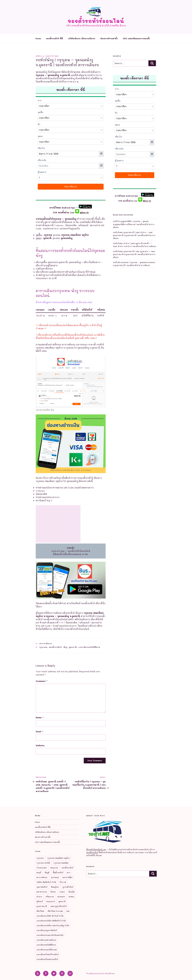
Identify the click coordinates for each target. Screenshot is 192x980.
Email (39, 731)
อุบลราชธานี (42, 906)
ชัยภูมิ (47, 872)
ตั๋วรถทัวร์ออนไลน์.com (96, 849)
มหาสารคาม (42, 892)
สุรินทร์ (40, 901)
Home (38, 38)
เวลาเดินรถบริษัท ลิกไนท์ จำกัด (50, 916)
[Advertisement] (58, 524)
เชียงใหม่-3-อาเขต (55, 911)
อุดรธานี (73, 647)
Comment (42, 681)
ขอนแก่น (54, 868)
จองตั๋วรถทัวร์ (55, 647)
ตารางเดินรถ (46, 644)
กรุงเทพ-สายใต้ (43, 863)
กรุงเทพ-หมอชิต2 (61, 863)
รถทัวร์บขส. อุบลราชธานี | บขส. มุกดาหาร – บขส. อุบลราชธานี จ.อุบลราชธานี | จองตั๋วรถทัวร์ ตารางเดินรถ (134, 254)
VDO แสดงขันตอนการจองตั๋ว (136, 38)
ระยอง (62, 892)
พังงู (65, 647)
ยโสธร (53, 892)
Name (40, 717)
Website (40, 745)
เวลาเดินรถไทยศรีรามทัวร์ (47, 954)
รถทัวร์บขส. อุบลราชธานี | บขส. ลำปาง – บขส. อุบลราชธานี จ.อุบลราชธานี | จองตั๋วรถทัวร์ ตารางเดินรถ (134, 235)
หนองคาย (51, 901)
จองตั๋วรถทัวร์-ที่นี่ (55, 38)
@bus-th (82, 212)
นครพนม (55, 877)
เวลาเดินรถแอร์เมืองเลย (47, 950)
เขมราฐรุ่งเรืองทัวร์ (59, 906)
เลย (68, 911)
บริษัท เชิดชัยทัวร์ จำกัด (46, 882)
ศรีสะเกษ (50, 897)
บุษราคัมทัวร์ (42, 887)
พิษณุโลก (55, 887)
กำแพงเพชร (42, 868)
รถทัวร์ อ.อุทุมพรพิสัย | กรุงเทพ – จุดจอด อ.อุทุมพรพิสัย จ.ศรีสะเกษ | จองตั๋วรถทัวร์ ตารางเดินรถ (134, 224)
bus (57, 56)
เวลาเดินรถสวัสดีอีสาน (89, 647)
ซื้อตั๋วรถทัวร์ (58, 872)
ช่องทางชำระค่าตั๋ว (109, 38)
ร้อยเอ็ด (71, 892)
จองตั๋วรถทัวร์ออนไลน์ (96, 21)
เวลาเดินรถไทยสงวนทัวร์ (47, 959)
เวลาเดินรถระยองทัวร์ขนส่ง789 (50, 935)
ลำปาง (39, 897)
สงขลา (71, 897)
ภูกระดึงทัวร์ (68, 887)
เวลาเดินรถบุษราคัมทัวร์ (47, 930)
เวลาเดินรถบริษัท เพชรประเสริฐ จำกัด (53, 925)
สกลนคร (61, 897)
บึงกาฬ (63, 882)
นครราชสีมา (67, 877)
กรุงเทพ (43, 647)
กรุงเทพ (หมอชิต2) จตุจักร (58, 858)
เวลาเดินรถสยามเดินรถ (46, 940)
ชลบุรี (39, 872)
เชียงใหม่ (40, 911)
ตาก (69, 872)
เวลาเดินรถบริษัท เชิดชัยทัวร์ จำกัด (51, 921)
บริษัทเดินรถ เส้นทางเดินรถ (82, 38)
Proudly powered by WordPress (100, 973)
